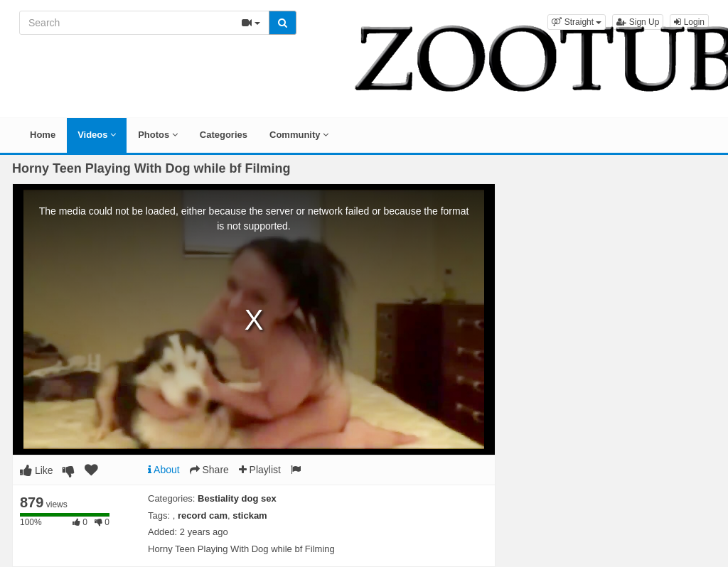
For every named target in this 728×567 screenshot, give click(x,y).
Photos (158, 135)
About (164, 470)
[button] (577, 22)
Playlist (260, 470)
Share (209, 470)
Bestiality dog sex (237, 498)
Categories (224, 135)
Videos (97, 135)
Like (37, 470)
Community (299, 135)
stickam (250, 515)
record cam (203, 515)
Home (43, 135)
